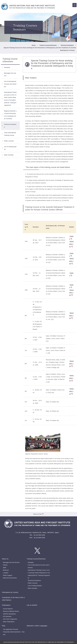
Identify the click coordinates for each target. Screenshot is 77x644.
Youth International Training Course (10, 134)
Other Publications (9, 622)
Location (6, 573)
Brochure (6, 570)
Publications (6, 605)
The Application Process (11, 629)
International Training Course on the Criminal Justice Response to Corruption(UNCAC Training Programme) (10, 99)
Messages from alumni (10, 74)
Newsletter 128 (71, 315)
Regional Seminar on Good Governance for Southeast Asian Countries (10, 115)
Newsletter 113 (71, 391)
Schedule (7, 67)
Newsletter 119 (71, 364)
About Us (5, 559)
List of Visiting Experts (10, 148)
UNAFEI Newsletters (9, 614)
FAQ (4, 626)
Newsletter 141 (71, 244)
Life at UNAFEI (32, 605)
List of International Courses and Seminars (10, 84)
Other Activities (9, 155)
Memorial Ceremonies (10, 578)
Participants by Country (10, 592)
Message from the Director (11, 562)
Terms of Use (38, 514)
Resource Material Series (11, 611)
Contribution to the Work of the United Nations (13, 599)
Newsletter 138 (71, 261)
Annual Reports (8, 609)
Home (34, 45)
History (5, 565)
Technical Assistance (67, 45)
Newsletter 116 (71, 378)
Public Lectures (9, 141)
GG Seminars (7, 616)
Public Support (8, 575)
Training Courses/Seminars (48, 45)
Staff (4, 568)
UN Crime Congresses (10, 619)
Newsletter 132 (71, 293)
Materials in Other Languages (37, 626)
